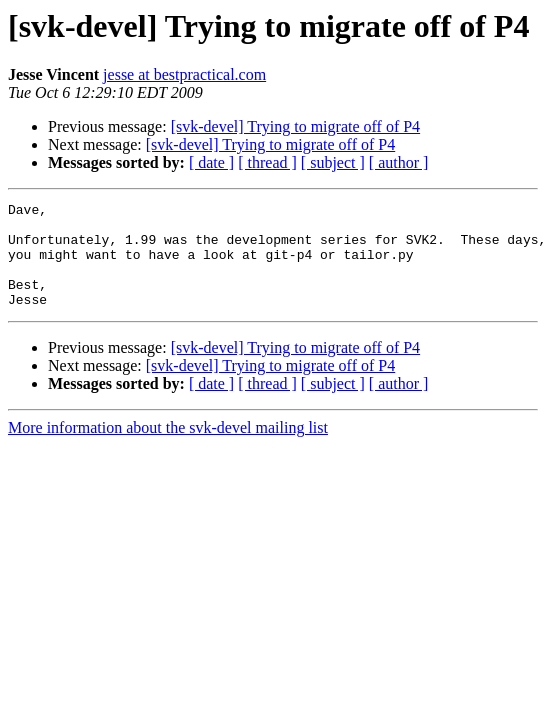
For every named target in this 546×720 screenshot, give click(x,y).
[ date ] (211, 162)
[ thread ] (267, 162)
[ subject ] (333, 162)
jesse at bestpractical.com (184, 74)
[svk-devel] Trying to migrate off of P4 (295, 126)
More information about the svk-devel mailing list (168, 448)
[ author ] (399, 162)
